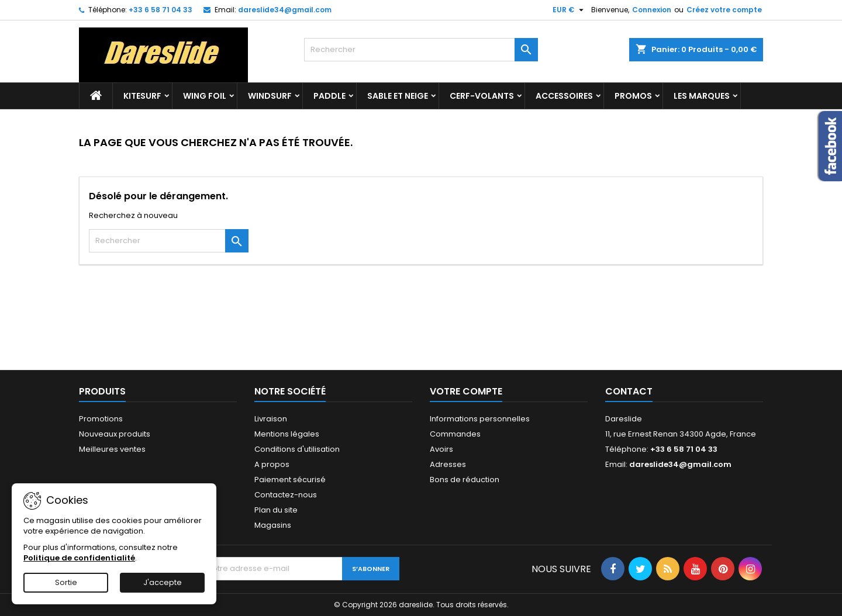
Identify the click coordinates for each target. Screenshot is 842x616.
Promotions (101, 419)
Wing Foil (205, 96)
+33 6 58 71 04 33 (161, 10)
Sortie (66, 582)
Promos (633, 96)
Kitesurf (142, 96)
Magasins (273, 525)
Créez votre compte (724, 10)
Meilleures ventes (112, 449)
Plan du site (276, 510)
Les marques (702, 96)
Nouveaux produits (115, 434)
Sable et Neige (398, 96)
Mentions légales (287, 434)
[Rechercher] (421, 50)
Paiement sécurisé (290, 480)
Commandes (455, 434)
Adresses (448, 464)
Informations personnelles (480, 419)
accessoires (564, 96)
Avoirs (441, 449)
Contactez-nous (286, 495)
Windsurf (270, 96)
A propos (272, 464)
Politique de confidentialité (79, 558)
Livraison (271, 419)
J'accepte (163, 582)
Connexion (652, 10)
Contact (629, 391)
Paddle (329, 96)
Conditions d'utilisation (297, 449)
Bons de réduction (465, 480)
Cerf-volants (482, 96)
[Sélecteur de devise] (570, 10)
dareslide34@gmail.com (285, 10)
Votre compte (466, 391)
